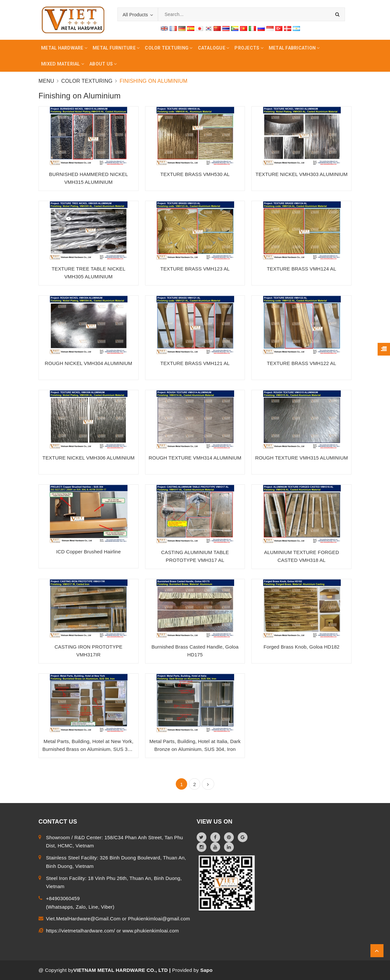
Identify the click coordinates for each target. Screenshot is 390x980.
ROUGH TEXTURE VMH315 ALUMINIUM (302, 458)
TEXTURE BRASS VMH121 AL (195, 363)
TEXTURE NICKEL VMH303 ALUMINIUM (301, 174)
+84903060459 (63, 898)
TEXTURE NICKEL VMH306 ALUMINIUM (89, 458)
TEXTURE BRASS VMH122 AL (301, 363)
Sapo (206, 970)
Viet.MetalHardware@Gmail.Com (84, 919)
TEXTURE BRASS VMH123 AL (195, 269)
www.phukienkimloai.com (150, 931)
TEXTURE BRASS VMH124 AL (301, 269)
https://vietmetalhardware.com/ (81, 931)
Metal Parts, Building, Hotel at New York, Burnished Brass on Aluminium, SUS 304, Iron (89, 749)
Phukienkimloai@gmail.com (159, 919)
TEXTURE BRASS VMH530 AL (195, 174)
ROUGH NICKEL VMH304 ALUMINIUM (88, 363)
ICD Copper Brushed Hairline (88, 552)
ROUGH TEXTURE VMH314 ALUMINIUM (195, 458)
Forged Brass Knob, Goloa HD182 (301, 647)
